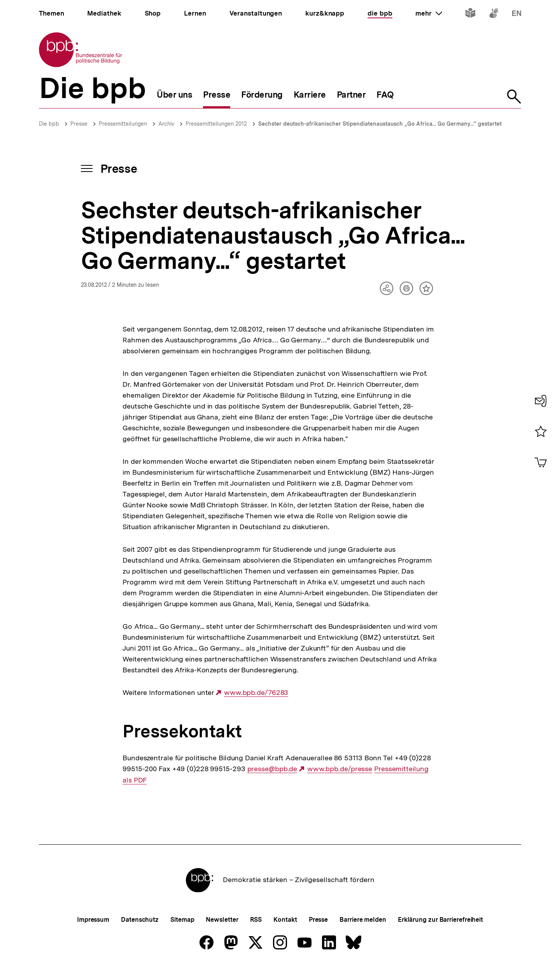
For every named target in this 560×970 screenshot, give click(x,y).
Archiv (166, 124)
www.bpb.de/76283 (256, 693)
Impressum (93, 920)
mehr (429, 13)
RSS (256, 920)
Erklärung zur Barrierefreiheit (440, 920)
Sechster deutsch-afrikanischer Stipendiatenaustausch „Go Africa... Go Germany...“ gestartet (380, 124)
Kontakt (285, 920)
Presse (79, 124)
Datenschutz (140, 920)
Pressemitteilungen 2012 (216, 124)
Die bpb (49, 124)
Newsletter (222, 920)
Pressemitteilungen (123, 124)
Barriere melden (363, 920)
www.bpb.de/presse (340, 769)
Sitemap (182, 920)
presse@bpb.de (272, 769)
